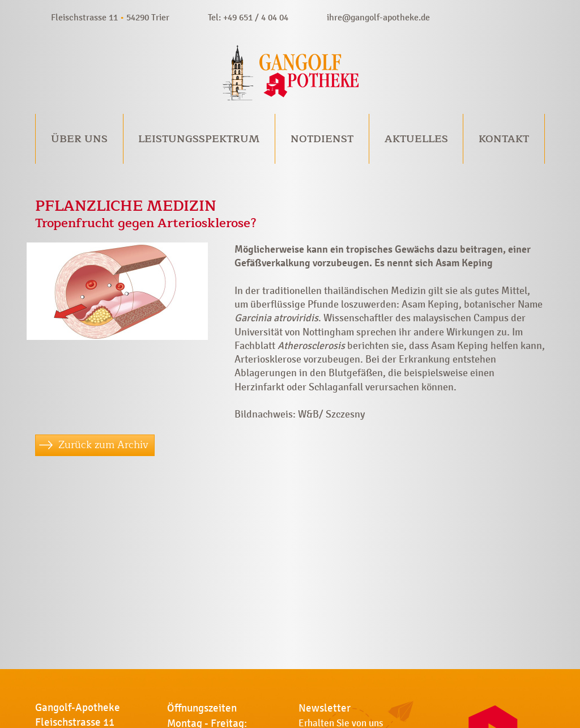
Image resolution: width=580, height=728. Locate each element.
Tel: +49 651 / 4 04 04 (248, 17)
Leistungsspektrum (199, 139)
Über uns (79, 139)
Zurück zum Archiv (103, 445)
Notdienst (322, 139)
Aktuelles (416, 139)
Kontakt (504, 139)
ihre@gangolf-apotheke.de (378, 17)
